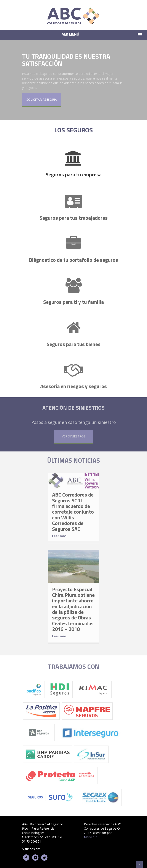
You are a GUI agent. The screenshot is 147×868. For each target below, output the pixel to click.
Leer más (59, 538)
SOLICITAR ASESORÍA (42, 100)
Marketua (91, 837)
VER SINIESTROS (74, 438)
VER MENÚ (102, 35)
